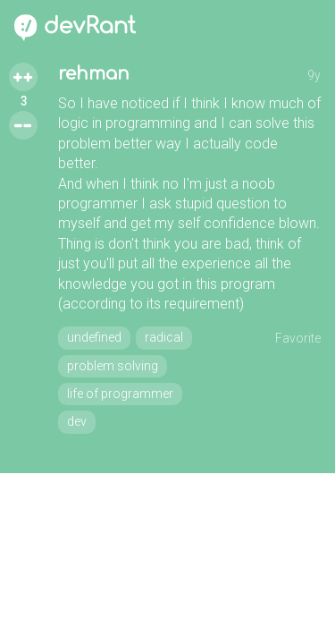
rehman (94, 74)
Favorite (298, 338)
